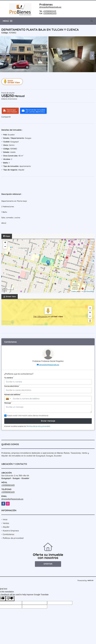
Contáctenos (9, 534)
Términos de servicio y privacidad (38, 426)
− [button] (5, 247)
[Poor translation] (10, 599)
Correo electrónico (12, 386)
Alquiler (6, 527)
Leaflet (74, 291)
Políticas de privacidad (13, 538)
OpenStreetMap (89, 291)
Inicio (5, 519)
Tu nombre (9, 378)
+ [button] (5, 243)
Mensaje (8, 403)
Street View (13, 82)
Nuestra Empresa (11, 531)
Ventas (6, 523)
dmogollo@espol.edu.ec (50, 7)
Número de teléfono (13, 394)
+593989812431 (50, 11)
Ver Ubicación (41, 316)
